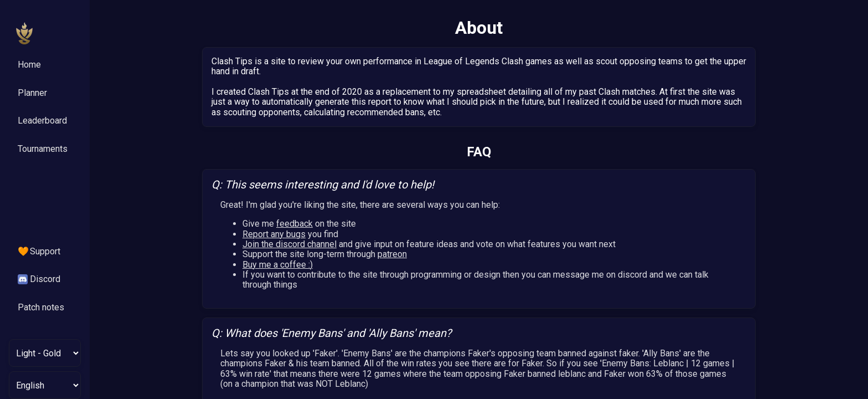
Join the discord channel (290, 244)
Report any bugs (274, 234)
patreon (392, 254)
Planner (32, 93)
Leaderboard (42, 121)
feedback (294, 224)
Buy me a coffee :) (278, 265)
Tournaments (43, 149)
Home (29, 65)
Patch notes (41, 307)
